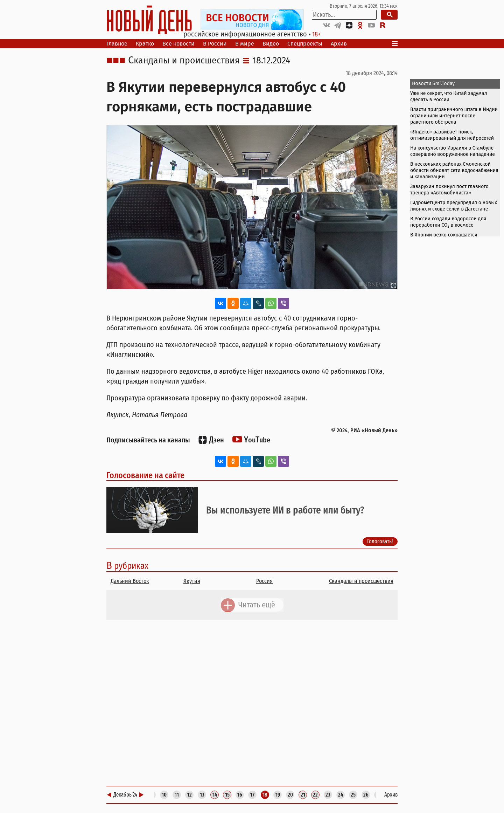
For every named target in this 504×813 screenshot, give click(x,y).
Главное (117, 44)
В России (215, 44)
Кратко (145, 44)
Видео (271, 44)
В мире (245, 44)
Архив (339, 44)
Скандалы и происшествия (184, 61)
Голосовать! (380, 541)
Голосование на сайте (145, 475)
